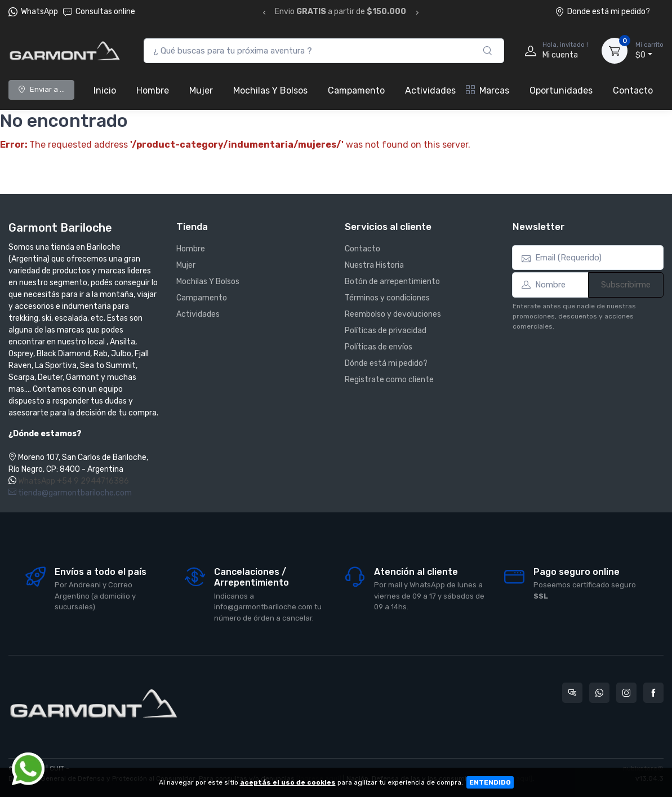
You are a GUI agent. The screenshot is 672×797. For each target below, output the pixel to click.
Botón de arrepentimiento (392, 282)
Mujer (201, 90)
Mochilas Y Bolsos (270, 90)
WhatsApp (39, 12)
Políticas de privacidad (386, 331)
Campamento (356, 90)
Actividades (430, 90)
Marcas (488, 90)
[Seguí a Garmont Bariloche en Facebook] (653, 693)
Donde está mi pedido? (602, 12)
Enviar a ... (41, 89)
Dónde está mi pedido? (386, 363)
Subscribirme (626, 285)
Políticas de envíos (379, 347)
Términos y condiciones (387, 298)
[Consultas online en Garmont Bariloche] (572, 693)
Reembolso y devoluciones (393, 314)
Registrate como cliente (389, 380)
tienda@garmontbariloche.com (70, 493)
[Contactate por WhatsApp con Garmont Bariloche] (599, 693)
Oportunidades (561, 90)
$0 (649, 50)
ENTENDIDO (490, 782)
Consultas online (99, 12)
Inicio (105, 90)
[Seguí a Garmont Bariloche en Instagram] (626, 693)
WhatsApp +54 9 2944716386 (74, 481)
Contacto (633, 90)
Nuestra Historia (374, 265)
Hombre (153, 90)
